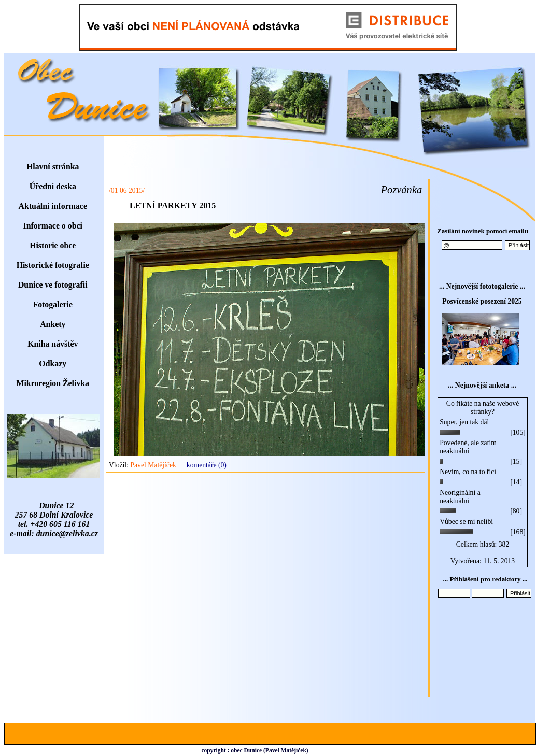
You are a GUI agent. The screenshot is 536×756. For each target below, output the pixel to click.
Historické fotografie (53, 265)
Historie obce (53, 245)
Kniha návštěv (53, 344)
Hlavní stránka (53, 167)
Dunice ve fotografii (53, 285)
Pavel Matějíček (153, 465)
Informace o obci (53, 226)
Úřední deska (53, 186)
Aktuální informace (53, 206)
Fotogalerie (53, 304)
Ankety (53, 324)
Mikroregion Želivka (53, 383)
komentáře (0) (207, 465)
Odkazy (53, 363)
